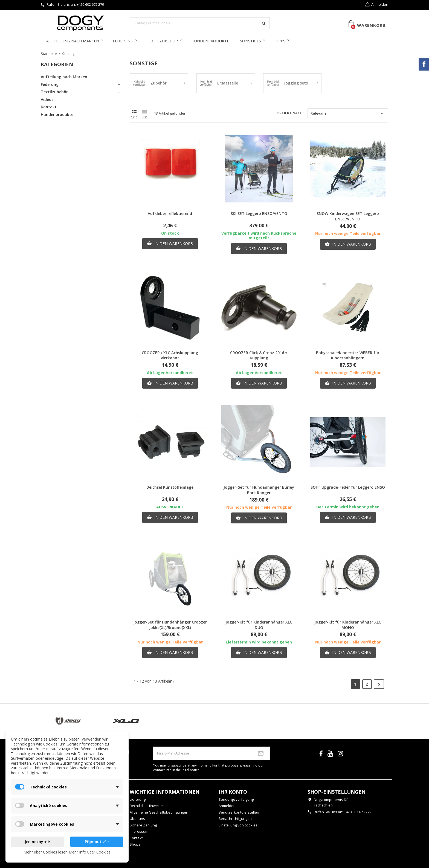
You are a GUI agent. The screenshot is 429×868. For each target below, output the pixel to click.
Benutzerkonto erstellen (239, 812)
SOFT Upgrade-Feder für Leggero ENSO (348, 487)
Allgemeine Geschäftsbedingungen (159, 812)
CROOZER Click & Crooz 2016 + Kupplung (259, 355)
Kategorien (57, 64)
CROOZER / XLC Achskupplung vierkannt (170, 355)
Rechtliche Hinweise (146, 806)
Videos (47, 99)
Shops (135, 844)
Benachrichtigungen (235, 819)
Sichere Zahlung (143, 825)
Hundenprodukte (210, 41)
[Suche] (200, 23)
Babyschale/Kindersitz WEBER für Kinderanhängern (348, 355)
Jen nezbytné (37, 842)
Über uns (137, 819)
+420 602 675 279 (90, 4)
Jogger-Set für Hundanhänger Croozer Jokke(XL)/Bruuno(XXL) (170, 625)
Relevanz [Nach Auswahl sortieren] (348, 113)
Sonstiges (250, 41)
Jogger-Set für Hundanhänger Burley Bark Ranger (259, 490)
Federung (123, 41)
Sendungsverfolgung (236, 799)
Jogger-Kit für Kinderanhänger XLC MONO (348, 625)
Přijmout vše (97, 842)
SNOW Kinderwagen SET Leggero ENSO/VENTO (348, 216)
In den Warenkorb (170, 244)
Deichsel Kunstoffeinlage (170, 487)
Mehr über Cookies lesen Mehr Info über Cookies (67, 852)
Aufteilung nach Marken (73, 41)
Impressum (139, 831)
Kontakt (49, 107)
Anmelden (227, 806)
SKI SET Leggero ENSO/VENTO (259, 213)
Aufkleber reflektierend (170, 213)
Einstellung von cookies (238, 825)
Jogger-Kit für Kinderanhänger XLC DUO (259, 625)
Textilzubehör (162, 41)
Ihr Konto (233, 792)
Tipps (280, 41)
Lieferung (138, 799)
